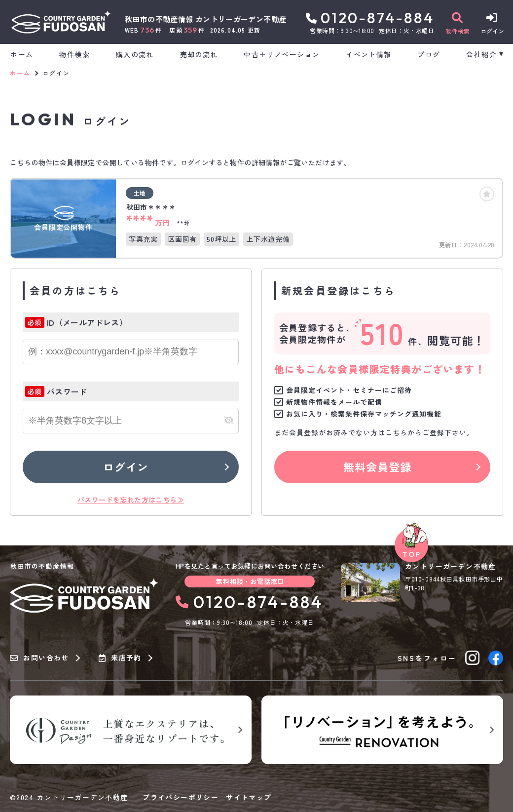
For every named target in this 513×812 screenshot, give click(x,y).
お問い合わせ (39, 658)
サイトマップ (249, 797)
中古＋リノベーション (282, 54)
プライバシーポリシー (181, 797)
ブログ (429, 54)
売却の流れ (199, 54)
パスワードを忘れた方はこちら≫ (131, 500)
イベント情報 (368, 54)
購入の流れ (135, 54)
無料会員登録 (378, 466)
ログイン (126, 466)
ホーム (22, 54)
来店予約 (120, 658)
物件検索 (74, 54)
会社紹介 (481, 54)
